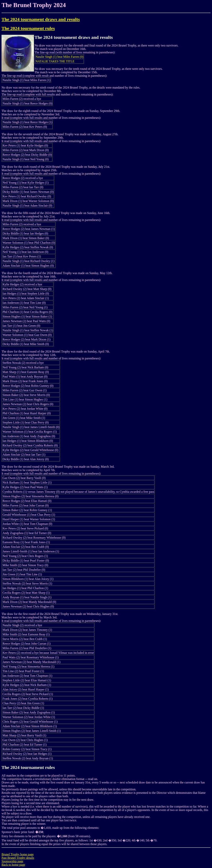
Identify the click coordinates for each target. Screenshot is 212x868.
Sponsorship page (12, 861)
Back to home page (13, 865)
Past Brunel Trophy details (18, 858)
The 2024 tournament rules (28, 28)
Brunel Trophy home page (18, 854)
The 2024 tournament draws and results (41, 19)
